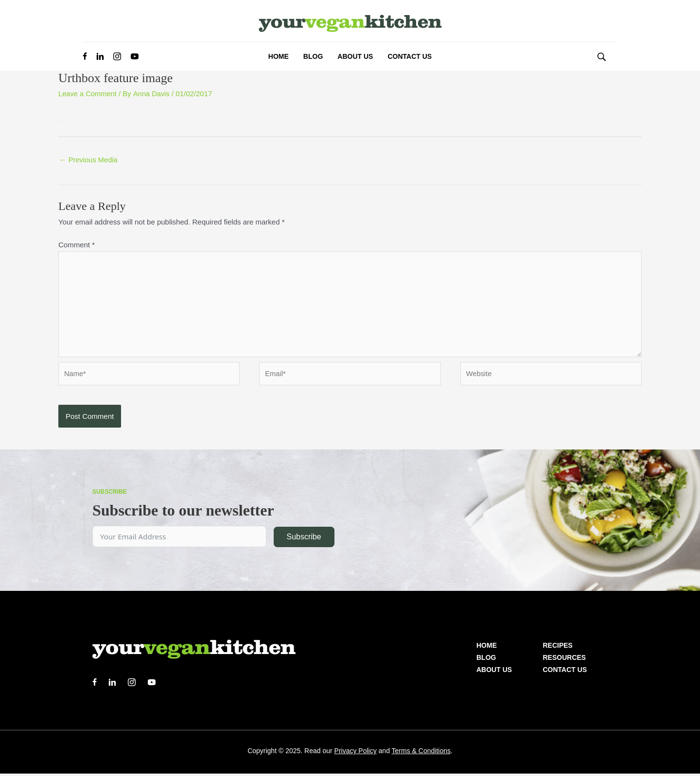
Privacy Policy (356, 753)
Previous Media (89, 160)
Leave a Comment (88, 94)
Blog (486, 660)
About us (494, 672)
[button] (601, 56)
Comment (77, 245)
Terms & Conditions (421, 753)
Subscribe (304, 539)
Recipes (558, 648)
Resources (565, 660)
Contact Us (565, 672)
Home (487, 648)
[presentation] (132, 425)
